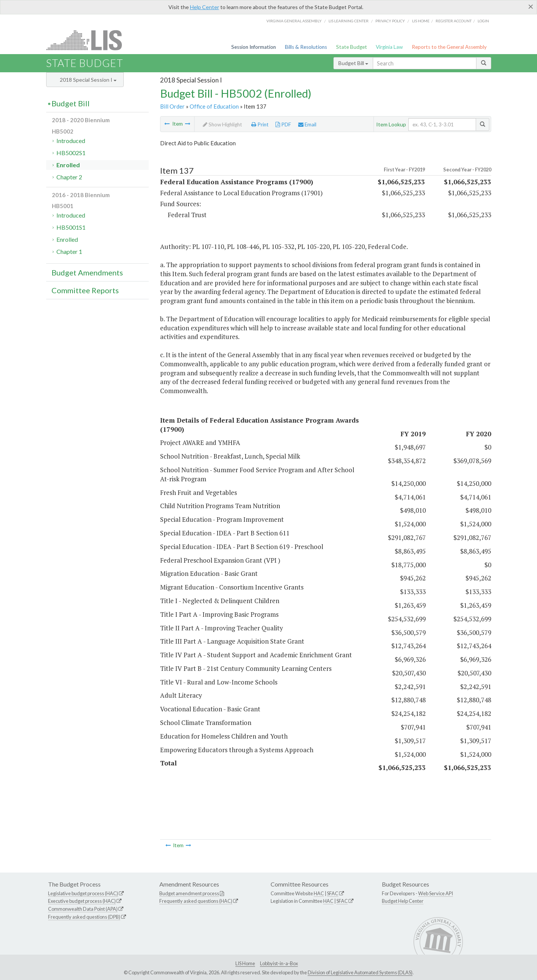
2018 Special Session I (88, 80)
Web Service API (436, 893)
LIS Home (245, 963)
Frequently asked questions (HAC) (196, 901)
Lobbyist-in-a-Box (279, 963)
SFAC (333, 893)
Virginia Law (389, 47)
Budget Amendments (87, 272)
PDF (283, 124)
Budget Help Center (403, 901)
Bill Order (172, 106)
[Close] (531, 6)
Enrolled (68, 165)
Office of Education (214, 106)
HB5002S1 (71, 153)
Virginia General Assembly (294, 21)
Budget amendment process (189, 893)
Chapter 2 (69, 177)
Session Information (254, 47)
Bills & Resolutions (306, 47)
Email (307, 124)
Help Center (205, 7)
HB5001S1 (71, 227)
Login (483, 21)
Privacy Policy (390, 21)
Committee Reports (85, 290)
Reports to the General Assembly (449, 47)
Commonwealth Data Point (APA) (83, 909)
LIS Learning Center (349, 21)
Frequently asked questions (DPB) (84, 917)
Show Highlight (223, 124)
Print (260, 124)
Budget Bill (353, 63)
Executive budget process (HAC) (82, 901)
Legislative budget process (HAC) (83, 893)
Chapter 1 (69, 251)
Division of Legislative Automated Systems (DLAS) (360, 972)
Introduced (71, 141)
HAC (319, 893)
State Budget (352, 47)
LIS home (421, 21)
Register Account (454, 21)
